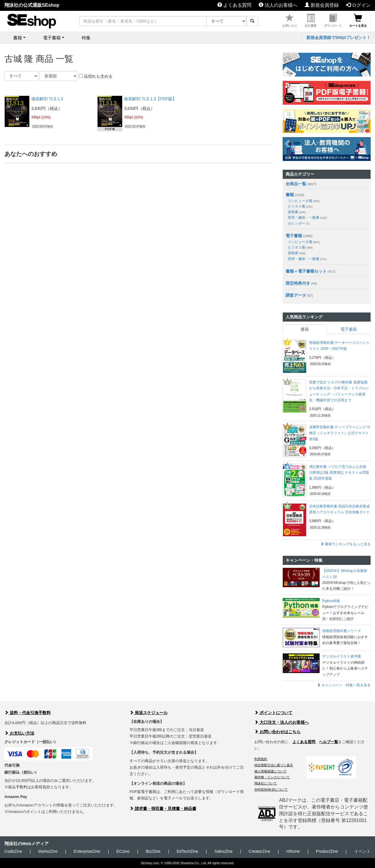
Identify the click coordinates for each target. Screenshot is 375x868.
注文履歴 (311, 21)
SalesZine (224, 851)
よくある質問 (234, 5)
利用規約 (261, 759)
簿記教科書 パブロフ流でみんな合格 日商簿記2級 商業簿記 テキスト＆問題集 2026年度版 (339, 473)
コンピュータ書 (304, 201)
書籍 (290, 195)
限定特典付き (298, 283)
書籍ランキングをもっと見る (346, 544)
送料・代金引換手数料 (28, 713)
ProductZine (327, 851)
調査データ (296, 295)
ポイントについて (273, 713)
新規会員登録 (322, 5)
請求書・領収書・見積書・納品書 (163, 808)
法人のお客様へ (278, 5)
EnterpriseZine (87, 851)
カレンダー (299, 223)
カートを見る (358, 21)
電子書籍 (294, 236)
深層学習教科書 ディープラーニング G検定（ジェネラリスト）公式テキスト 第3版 (340, 433)
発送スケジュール (149, 713)
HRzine (293, 851)
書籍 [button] (18, 38)
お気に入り (290, 21)
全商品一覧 (296, 184)
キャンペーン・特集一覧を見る (344, 685)
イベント (362, 851)
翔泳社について (266, 783)
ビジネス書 (300, 206)
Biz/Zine (153, 851)
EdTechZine (187, 851)
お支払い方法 (19, 733)
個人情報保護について (270, 771)
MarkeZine (48, 851)
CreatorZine (260, 851)
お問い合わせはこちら (277, 732)
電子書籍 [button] (52, 38)
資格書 (297, 212)
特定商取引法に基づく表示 (274, 765)
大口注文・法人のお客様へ (282, 722)
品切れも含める (96, 76)
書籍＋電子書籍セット (306, 271)
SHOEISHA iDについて (271, 789)
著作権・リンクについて (272, 777)
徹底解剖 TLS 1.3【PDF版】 (150, 99)
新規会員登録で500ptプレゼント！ (339, 38)
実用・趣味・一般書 (307, 218)
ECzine (123, 851)
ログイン (358, 5)
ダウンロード (333, 21)
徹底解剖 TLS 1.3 (47, 99)
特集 (86, 38)
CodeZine (13, 851)
